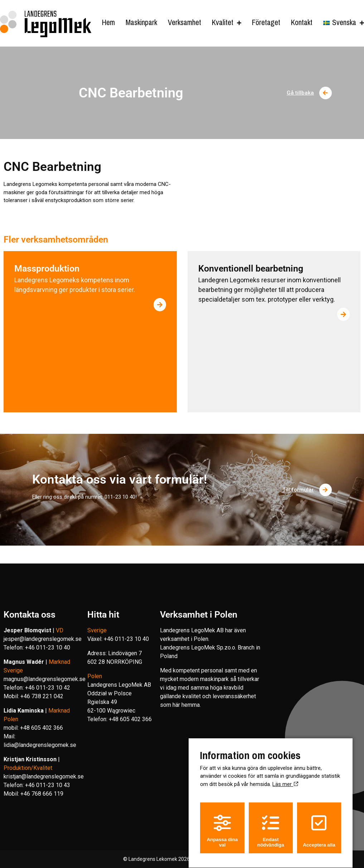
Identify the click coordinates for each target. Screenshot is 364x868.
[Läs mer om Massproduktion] (160, 305)
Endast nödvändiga (271, 824)
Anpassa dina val (222, 824)
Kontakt (302, 23)
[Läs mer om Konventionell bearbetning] (343, 314)
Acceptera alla (319, 824)
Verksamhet (185, 23)
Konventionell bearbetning (251, 268)
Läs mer (285, 778)
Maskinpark (141, 23)
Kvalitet (223, 23)
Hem (108, 23)
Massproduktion (47, 268)
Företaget (266, 23)
